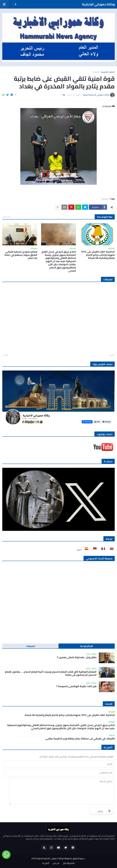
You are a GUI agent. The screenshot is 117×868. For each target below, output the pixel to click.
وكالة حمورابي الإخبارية (98, 4)
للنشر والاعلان (69, 863)
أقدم (6, 355)
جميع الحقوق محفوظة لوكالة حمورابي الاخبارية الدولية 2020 (58, 858)
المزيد (79, 550)
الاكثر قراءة (87, 646)
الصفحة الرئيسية (108, 72)
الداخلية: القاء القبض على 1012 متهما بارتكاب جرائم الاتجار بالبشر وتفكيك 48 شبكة (98, 255)
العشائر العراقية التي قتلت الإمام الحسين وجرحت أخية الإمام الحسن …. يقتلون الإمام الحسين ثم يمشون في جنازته (51, 673)
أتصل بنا (46, 863)
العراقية (96, 72)
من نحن (56, 863)
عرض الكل (6, 217)
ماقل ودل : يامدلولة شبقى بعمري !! (77, 657)
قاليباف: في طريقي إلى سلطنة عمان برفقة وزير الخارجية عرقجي (80, 739)
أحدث (111, 355)
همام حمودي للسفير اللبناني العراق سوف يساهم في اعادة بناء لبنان (21, 255)
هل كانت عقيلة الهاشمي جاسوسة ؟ (76, 686)
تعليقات (30, 646)
